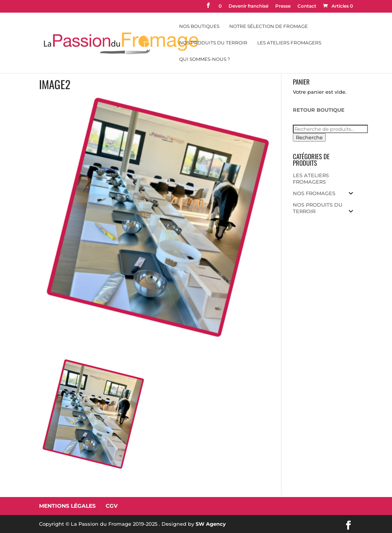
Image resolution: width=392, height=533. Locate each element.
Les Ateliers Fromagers (289, 43)
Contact (307, 6)
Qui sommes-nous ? (205, 59)
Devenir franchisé (248, 6)
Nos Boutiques (199, 26)
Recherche (309, 137)
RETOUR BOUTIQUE (319, 110)
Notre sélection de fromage (269, 26)
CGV (112, 506)
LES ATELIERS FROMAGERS (311, 178)
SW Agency (211, 524)
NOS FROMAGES (314, 193)
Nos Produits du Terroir (213, 43)
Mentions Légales (67, 506)
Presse (283, 6)
